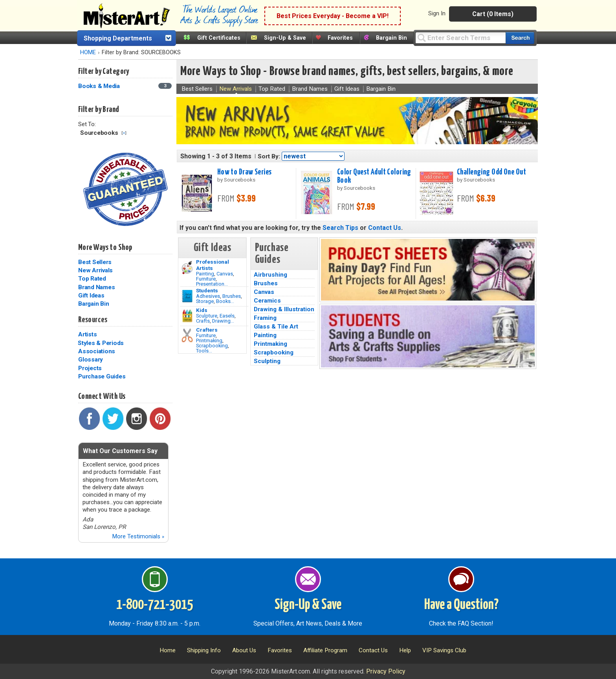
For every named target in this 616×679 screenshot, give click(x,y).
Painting (205, 274)
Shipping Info (204, 650)
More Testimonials (138, 536)
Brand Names (96, 287)
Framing (265, 318)
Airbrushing (270, 275)
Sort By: (269, 156)
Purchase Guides (102, 376)
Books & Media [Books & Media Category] (100, 86)
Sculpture (207, 316)
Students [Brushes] (207, 290)
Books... (225, 301)
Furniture (206, 279)
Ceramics (267, 301)
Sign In (437, 13)
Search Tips (340, 228)
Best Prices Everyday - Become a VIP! (333, 16)
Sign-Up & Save (285, 38)
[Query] (460, 38)
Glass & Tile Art (276, 327)
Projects (90, 368)
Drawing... (223, 321)
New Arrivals (95, 270)
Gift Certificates (219, 38)
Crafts (203, 321)
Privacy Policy (386, 671)
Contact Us (385, 228)
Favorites (340, 38)
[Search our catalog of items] (520, 38)
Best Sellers (95, 262)
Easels (227, 316)
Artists (87, 334)
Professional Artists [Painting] (213, 265)
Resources (93, 320)
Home (168, 650)
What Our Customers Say (120, 451)
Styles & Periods (101, 343)
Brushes (232, 296)
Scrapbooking (212, 346)
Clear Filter (124, 133)
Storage (205, 301)
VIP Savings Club (444, 650)
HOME (88, 52)
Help (405, 650)
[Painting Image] (187, 268)
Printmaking (209, 340)
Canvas (225, 274)
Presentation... (212, 284)
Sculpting (267, 361)
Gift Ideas (91, 295)
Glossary (91, 360)
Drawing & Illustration (284, 309)
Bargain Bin (391, 38)
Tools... (204, 351)
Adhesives (208, 296)
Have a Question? (461, 605)
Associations (97, 351)
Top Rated (92, 279)
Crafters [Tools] (207, 330)
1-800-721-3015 (155, 605)
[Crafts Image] (187, 316)
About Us (244, 650)
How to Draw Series (245, 172)
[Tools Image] (187, 336)
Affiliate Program (325, 650)
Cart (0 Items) (493, 14)
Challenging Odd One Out (491, 172)
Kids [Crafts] (202, 310)
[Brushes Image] (187, 296)
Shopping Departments (118, 38)
